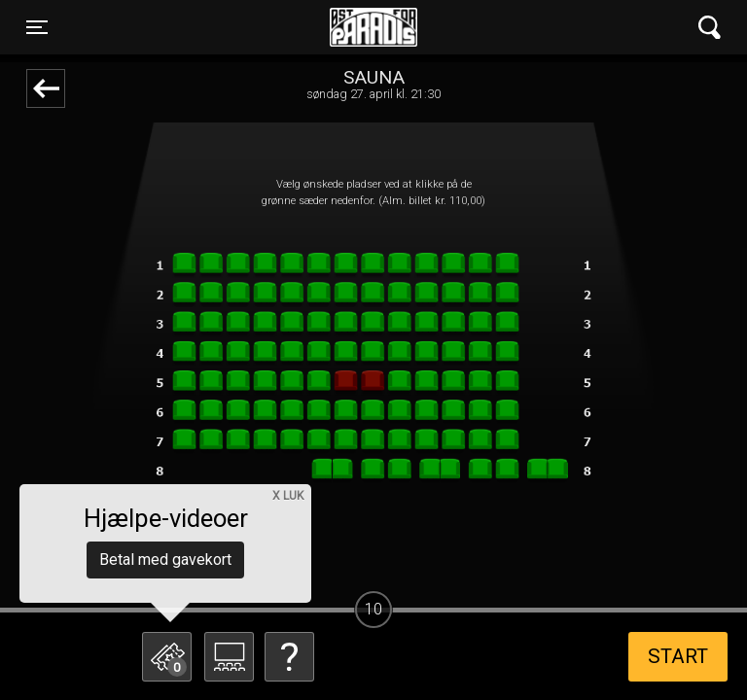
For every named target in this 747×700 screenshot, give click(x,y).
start (678, 656)
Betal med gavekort (165, 560)
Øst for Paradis (373, 27)
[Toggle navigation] (37, 27)
